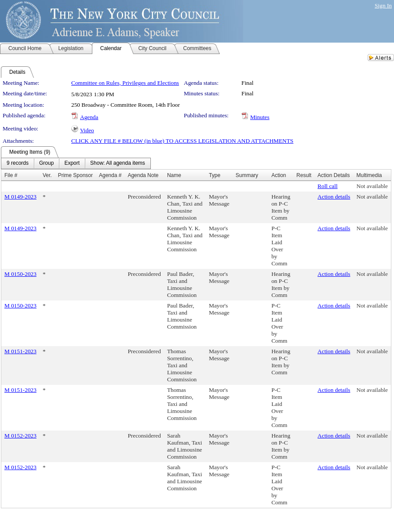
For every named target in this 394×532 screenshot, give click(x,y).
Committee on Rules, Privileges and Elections (125, 83)
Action (279, 175)
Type (215, 175)
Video (87, 130)
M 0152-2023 (20, 436)
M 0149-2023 (20, 197)
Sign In (383, 5)
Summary (247, 175)
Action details (334, 197)
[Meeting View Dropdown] (118, 163)
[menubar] (76, 163)
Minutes (260, 117)
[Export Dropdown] (72, 163)
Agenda (89, 117)
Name (174, 175)
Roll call (328, 186)
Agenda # (110, 175)
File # (11, 175)
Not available (372, 186)
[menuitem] (18, 163)
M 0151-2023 (20, 351)
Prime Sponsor (75, 175)
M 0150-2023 (20, 274)
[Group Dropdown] (46, 163)
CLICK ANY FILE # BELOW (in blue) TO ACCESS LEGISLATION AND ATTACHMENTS (182, 141)
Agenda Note (143, 175)
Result (304, 175)
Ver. (47, 175)
